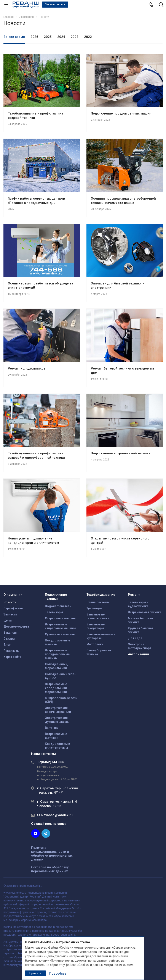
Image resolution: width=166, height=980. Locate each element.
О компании (13, 595)
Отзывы (9, 639)
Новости (10, 602)
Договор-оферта (16, 626)
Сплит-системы (98, 602)
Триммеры (94, 608)
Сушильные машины (60, 634)
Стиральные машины (61, 618)
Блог (7, 645)
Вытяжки (52, 728)
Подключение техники (56, 597)
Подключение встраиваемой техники (121, 453)
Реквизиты (11, 651)
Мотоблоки (95, 644)
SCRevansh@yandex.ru (55, 815)
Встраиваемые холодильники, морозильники (56, 688)
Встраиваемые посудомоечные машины (57, 654)
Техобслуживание (101, 595)
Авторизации (138, 654)
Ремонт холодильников (26, 368)
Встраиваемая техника (145, 612)
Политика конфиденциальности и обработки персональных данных (52, 854)
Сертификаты (14, 608)
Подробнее (58, 974)
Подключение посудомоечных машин (121, 113)
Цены (8, 620)
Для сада (135, 638)
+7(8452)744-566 (51, 762)
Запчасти (10, 614)
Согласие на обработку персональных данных (50, 869)
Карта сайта (12, 657)
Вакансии (10, 633)
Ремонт (134, 595)
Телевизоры (54, 612)
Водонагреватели (58, 606)
